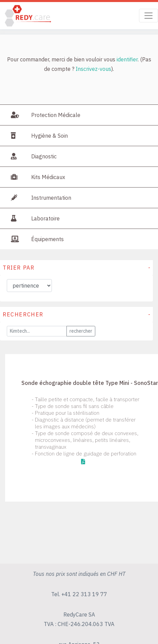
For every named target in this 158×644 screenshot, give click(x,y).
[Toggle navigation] (149, 16)
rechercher (81, 331)
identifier (127, 59)
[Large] (37, 331)
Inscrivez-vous (93, 69)
